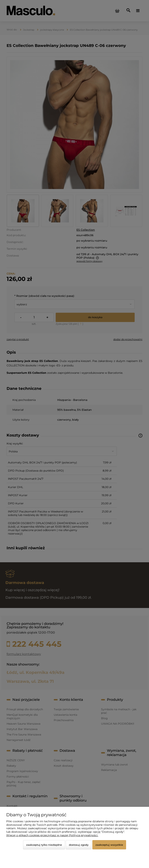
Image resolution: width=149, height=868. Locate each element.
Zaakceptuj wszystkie (109, 845)
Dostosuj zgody (79, 845)
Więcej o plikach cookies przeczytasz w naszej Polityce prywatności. (52, 835)
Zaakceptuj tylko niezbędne (44, 845)
